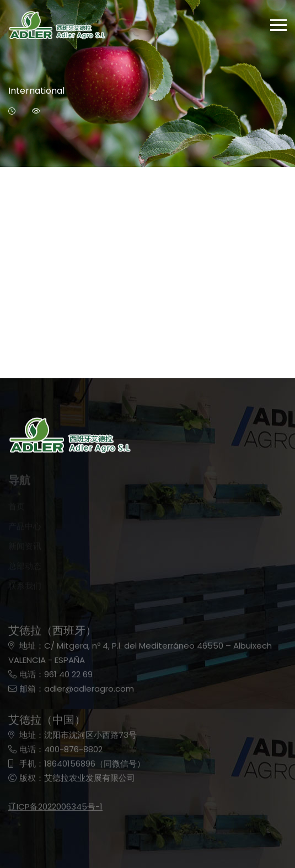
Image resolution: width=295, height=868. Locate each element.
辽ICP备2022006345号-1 (55, 810)
